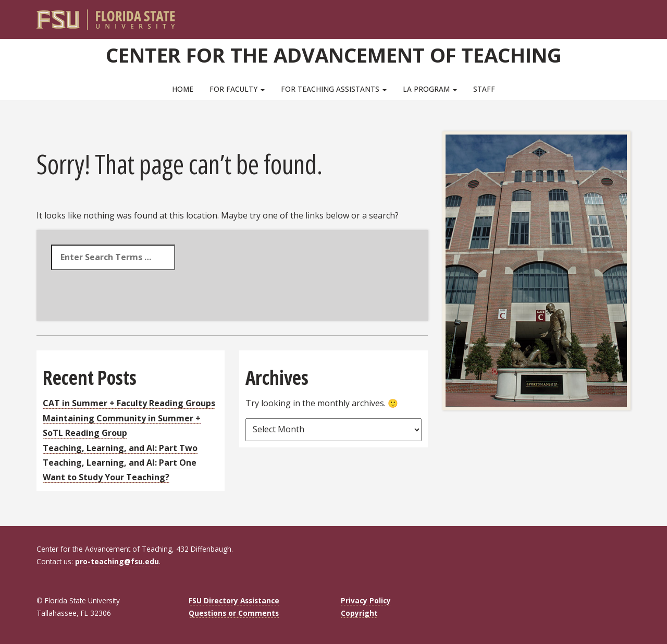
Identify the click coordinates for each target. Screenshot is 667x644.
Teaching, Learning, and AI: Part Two (120, 448)
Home (183, 89)
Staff (484, 89)
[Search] (616, 16)
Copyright (359, 613)
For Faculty (237, 89)
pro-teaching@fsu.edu (117, 561)
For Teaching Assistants (334, 89)
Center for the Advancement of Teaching (334, 55)
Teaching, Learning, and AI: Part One (120, 463)
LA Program (430, 89)
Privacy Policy (366, 600)
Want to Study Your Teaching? (106, 477)
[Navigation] (630, 16)
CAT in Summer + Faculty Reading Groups (129, 403)
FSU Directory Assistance (234, 600)
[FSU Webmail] (601, 16)
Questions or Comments (234, 613)
